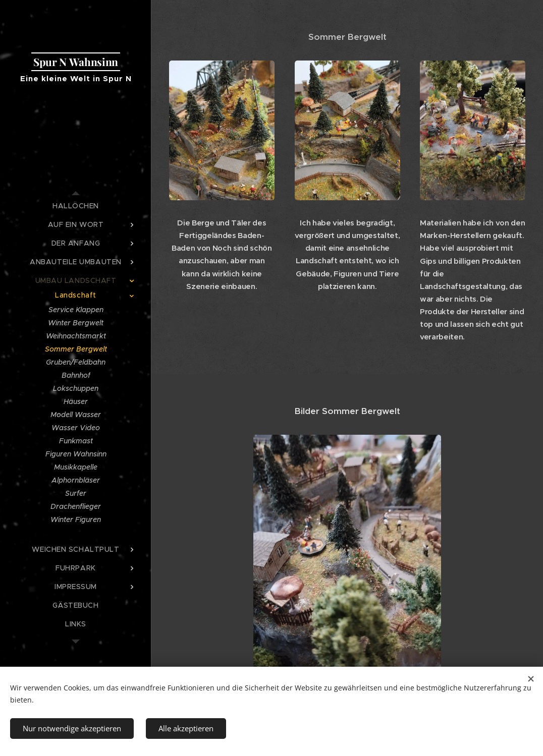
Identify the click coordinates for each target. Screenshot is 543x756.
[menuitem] (76, 206)
